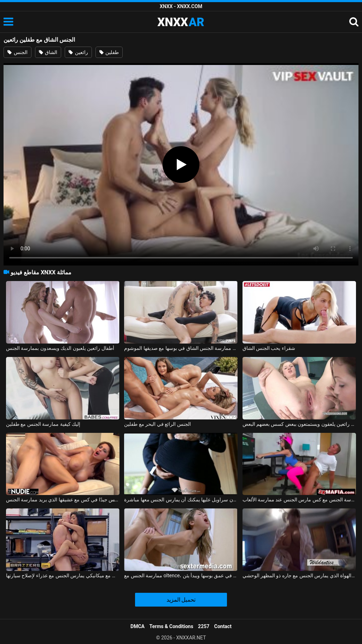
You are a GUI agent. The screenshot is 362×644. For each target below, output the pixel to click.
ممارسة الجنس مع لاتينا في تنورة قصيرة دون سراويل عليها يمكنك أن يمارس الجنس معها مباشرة (181, 500)
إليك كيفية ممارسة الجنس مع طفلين (43, 424)
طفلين (109, 52)
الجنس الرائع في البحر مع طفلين (157, 424)
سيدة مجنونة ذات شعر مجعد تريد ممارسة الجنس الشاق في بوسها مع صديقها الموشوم (181, 348)
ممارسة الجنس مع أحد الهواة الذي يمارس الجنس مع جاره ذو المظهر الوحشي (299, 576)
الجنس (17, 52)
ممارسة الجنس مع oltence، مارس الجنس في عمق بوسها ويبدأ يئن (181, 576)
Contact (223, 626)
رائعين (78, 52)
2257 (204, 626)
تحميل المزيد (181, 600)
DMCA (138, 626)
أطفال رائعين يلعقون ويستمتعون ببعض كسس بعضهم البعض (299, 424)
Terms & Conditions (171, 626)
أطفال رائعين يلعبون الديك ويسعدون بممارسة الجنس (60, 348)
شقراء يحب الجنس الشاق (269, 348)
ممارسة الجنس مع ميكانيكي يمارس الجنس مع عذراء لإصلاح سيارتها (63, 576)
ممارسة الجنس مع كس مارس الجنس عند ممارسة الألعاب (299, 500)
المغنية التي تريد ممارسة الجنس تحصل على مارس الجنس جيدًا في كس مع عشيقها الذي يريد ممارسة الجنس (63, 500)
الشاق (48, 52)
